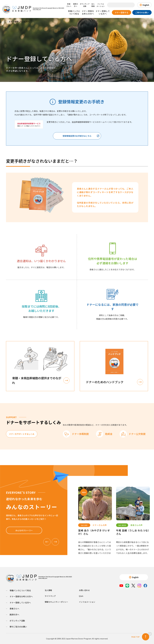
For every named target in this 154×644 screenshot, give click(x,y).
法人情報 (93, 5)
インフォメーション (101, 5)
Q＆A (81, 596)
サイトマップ (50, 596)
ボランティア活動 (85, 5)
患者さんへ (69, 5)
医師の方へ (76, 5)
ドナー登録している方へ (103, 12)
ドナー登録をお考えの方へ (88, 12)
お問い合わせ (84, 590)
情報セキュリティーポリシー (56, 602)
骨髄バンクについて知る (74, 12)
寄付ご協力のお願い (18, 627)
